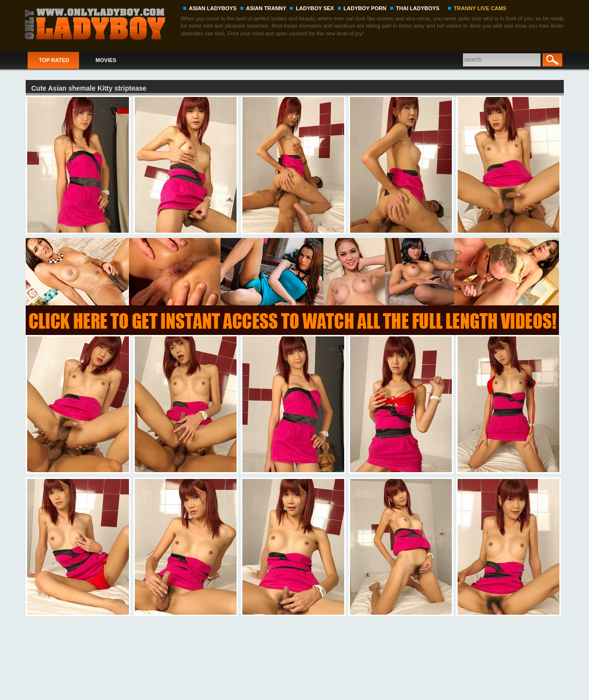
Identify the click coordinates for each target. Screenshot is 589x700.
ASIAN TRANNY (266, 8)
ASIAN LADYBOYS (213, 8)
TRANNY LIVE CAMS (480, 8)
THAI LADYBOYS (418, 8)
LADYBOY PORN (365, 8)
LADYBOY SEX (315, 8)
